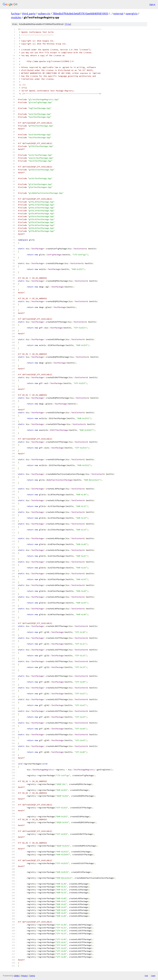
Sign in (152, 4)
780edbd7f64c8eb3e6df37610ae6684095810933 (80, 14)
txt (146, 976)
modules (16, 17)
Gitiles (17, 976)
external (118, 14)
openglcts (132, 14)
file (68, 24)
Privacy (24, 976)
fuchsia (15, 14)
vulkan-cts (44, 14)
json (153, 976)
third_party (29, 14)
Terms (32, 976)
